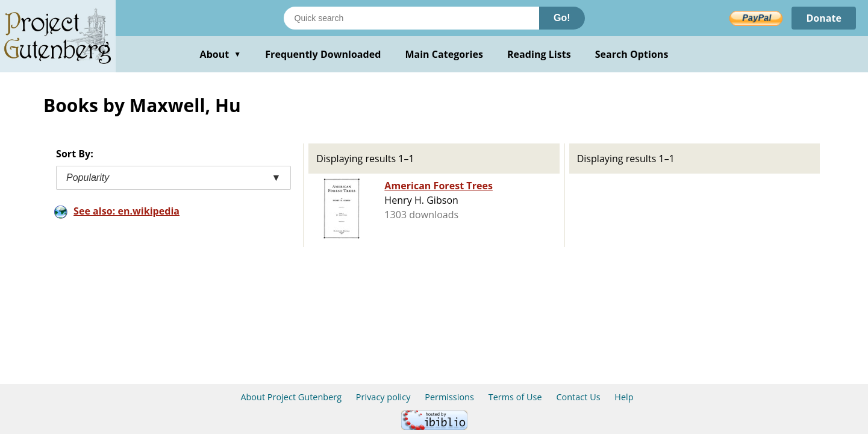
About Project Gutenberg (291, 397)
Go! (562, 18)
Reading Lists (539, 54)
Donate (824, 18)
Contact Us (578, 397)
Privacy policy (383, 397)
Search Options (632, 54)
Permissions (449, 397)
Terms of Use (515, 397)
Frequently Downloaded (323, 54)
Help (624, 397)
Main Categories (444, 54)
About (221, 54)
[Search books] (411, 18)
